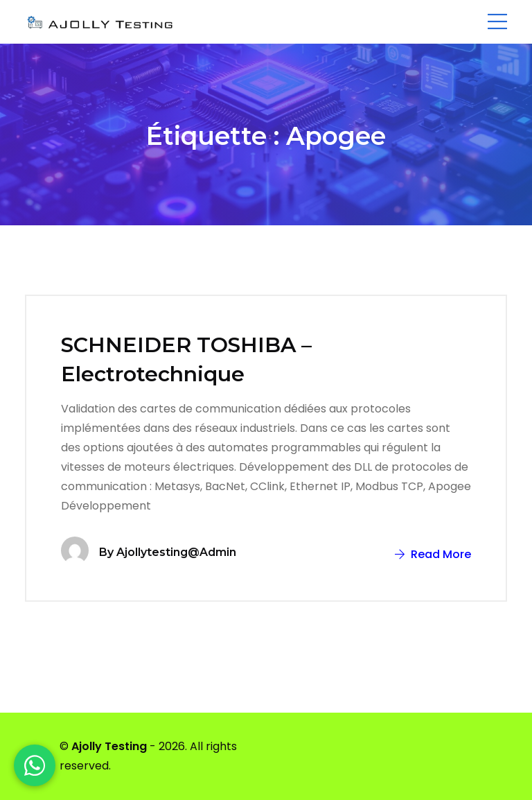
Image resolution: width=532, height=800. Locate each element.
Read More (433, 554)
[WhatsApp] (35, 765)
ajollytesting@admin (176, 552)
